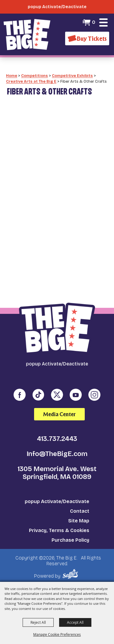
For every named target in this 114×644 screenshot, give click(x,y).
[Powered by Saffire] (71, 574)
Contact (80, 511)
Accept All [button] (75, 622)
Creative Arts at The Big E (31, 81)
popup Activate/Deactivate (57, 501)
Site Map (79, 521)
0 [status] (94, 22)
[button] (103, 22)
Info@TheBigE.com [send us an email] (57, 454)
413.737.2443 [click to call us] (57, 439)
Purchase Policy (70, 540)
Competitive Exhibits (72, 76)
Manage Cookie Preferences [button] (57, 634)
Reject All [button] (38, 622)
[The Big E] (27, 34)
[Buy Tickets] (87, 38)
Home (12, 76)
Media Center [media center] (59, 414)
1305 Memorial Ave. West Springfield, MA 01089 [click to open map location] (57, 473)
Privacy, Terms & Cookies (59, 530)
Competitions (35, 76)
